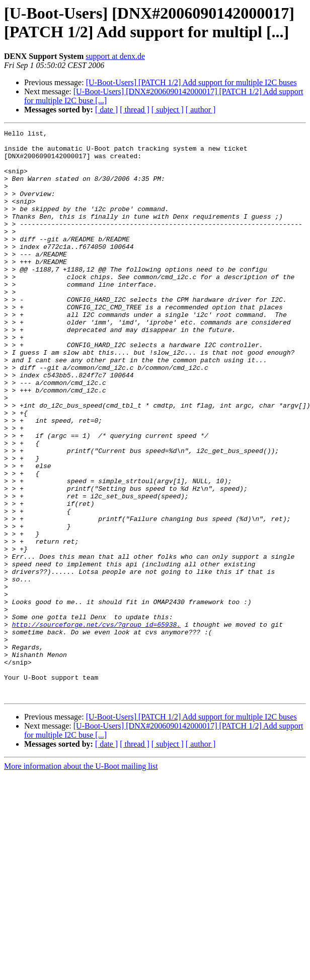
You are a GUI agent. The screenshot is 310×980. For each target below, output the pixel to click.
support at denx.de (115, 56)
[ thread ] (135, 110)
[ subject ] (168, 110)
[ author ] (201, 110)
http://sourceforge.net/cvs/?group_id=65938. (96, 724)
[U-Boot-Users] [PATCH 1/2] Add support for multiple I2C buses (191, 82)
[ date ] (106, 110)
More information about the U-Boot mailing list (81, 879)
